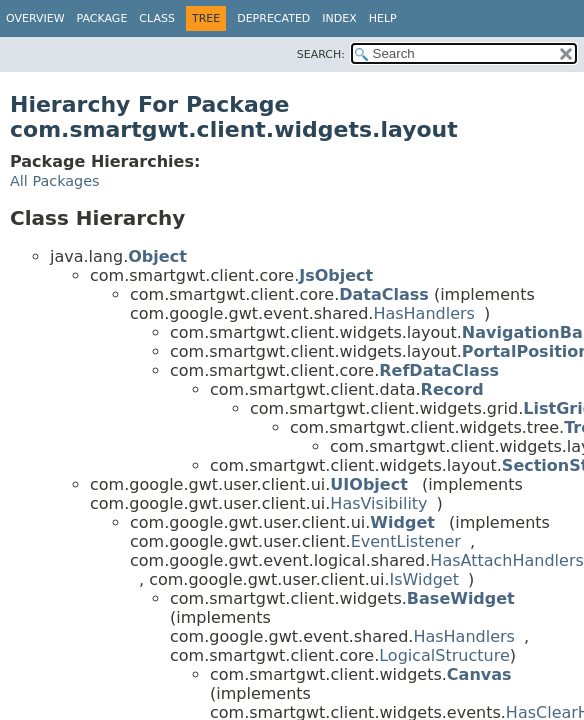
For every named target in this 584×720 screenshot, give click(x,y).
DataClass (384, 294)
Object (157, 256)
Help (383, 18)
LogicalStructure (444, 655)
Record (452, 389)
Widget (402, 522)
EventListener (406, 541)
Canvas (479, 674)
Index (339, 18)
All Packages (55, 181)
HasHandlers (424, 313)
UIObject (368, 484)
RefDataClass (439, 370)
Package (102, 18)
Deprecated (273, 18)
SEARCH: (321, 54)
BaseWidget (461, 598)
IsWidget (424, 579)
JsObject (336, 275)
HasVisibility (378, 503)
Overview (35, 18)
